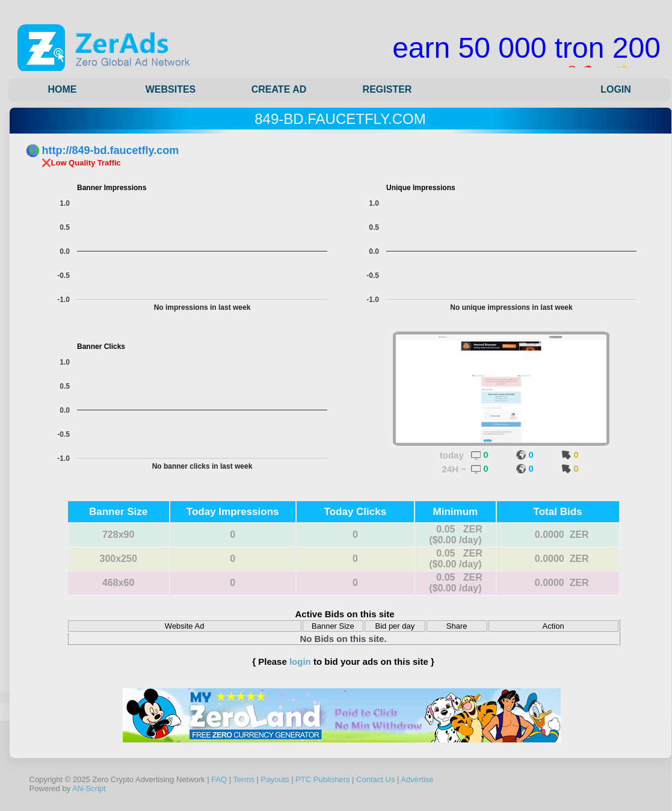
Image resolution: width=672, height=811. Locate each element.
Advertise (417, 779)
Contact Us (375, 779)
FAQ (219, 779)
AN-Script (89, 788)
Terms (244, 779)
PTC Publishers (322, 779)
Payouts (275, 779)
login (300, 661)
